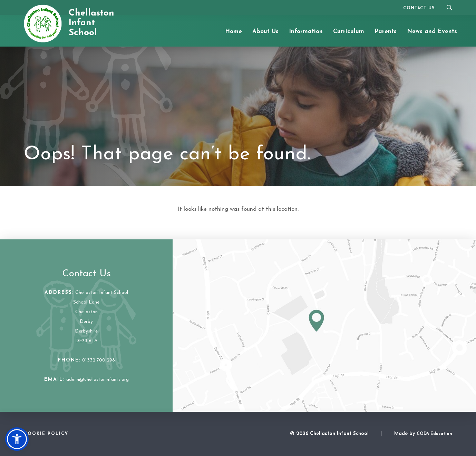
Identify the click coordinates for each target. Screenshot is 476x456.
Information (306, 32)
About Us (265, 32)
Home (234, 32)
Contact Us (419, 8)
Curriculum (349, 32)
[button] (17, 439)
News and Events (432, 32)
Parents (386, 32)
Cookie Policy (46, 434)
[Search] (449, 7)
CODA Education (434, 434)
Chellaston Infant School (91, 23)
